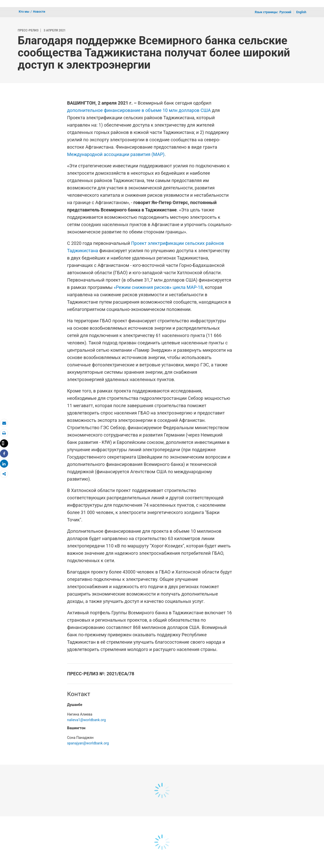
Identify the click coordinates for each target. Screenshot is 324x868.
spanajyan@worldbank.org (88, 743)
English (301, 12)
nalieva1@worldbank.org (86, 720)
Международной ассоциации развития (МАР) (116, 154)
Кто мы (24, 12)
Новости (39, 12)
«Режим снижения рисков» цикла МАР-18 (158, 287)
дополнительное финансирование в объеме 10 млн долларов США (139, 110)
